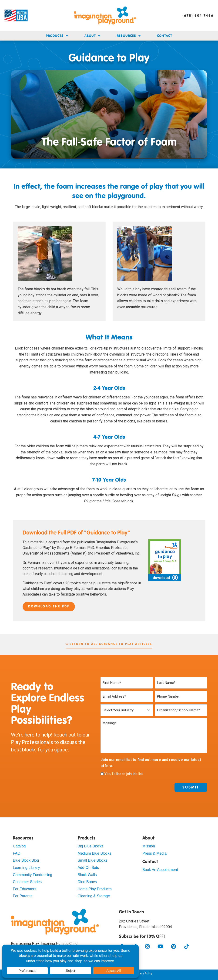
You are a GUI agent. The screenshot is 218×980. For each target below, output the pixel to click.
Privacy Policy (144, 973)
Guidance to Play (109, 58)
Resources (129, 36)
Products (57, 36)
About (92, 36)
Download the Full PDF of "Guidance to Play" (76, 533)
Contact (165, 36)
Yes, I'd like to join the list (124, 774)
